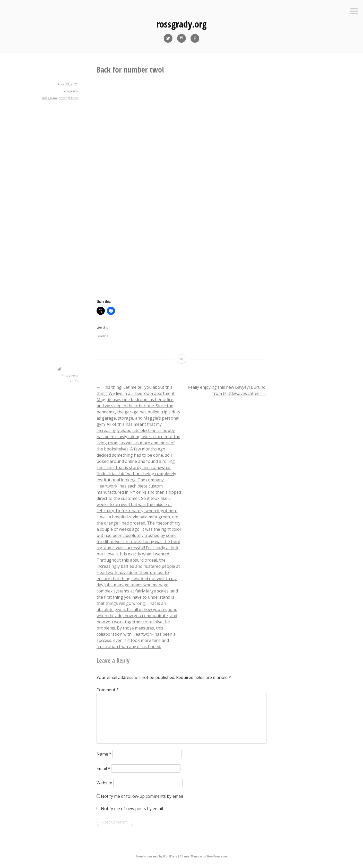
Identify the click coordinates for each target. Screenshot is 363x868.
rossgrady (70, 91)
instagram (50, 98)
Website (104, 783)
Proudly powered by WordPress (156, 856)
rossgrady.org (182, 24)
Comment (108, 690)
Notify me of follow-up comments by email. (142, 796)
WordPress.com (217, 856)
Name (104, 754)
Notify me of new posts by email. (132, 809)
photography (68, 98)
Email (103, 768)
